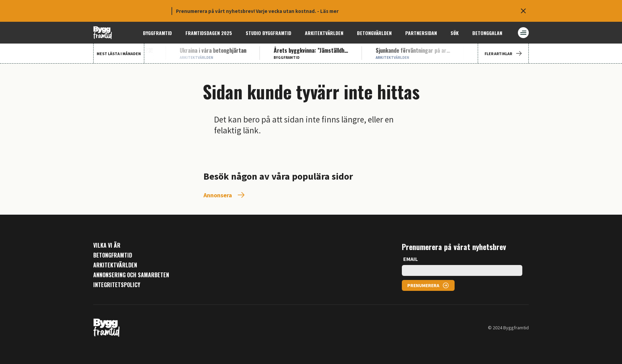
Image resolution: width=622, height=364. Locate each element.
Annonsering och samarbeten (131, 275)
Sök (455, 33)
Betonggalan (487, 33)
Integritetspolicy (117, 285)
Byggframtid (157, 33)
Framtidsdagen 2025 (209, 33)
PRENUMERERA (423, 285)
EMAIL (411, 259)
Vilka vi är (107, 245)
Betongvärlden (374, 33)
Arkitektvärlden (324, 33)
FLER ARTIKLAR (503, 54)
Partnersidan (421, 33)
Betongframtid (113, 255)
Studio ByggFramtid (268, 33)
